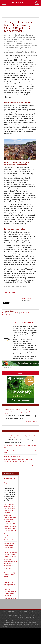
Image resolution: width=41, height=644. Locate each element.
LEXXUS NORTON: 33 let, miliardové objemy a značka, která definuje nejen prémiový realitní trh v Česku (19, 412)
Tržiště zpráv (27, 299)
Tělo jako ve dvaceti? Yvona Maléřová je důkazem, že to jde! (10, 554)
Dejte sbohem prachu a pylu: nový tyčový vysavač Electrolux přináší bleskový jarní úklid (10, 519)
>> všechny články (32, 422)
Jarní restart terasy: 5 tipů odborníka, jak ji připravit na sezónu (10, 529)
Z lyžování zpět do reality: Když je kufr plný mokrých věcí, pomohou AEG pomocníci (10, 508)
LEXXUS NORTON (23, 323)
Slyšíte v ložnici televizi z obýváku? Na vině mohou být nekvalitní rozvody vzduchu (10, 573)
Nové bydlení (25, 313)
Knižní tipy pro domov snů (12, 456)
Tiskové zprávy (7, 315)
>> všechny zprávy (11, 599)
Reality (17, 313)
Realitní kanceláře (8, 313)
